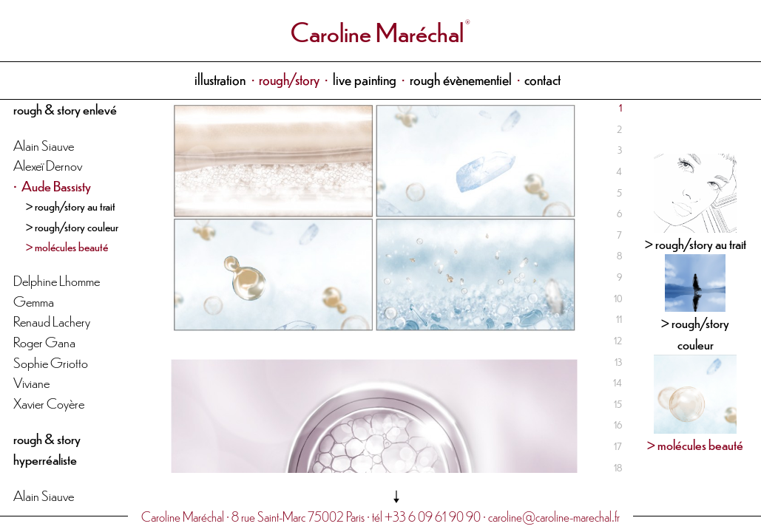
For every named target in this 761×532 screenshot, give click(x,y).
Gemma (34, 300)
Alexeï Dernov (48, 164)
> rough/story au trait (71, 205)
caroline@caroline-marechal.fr (554, 516)
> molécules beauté (67, 246)
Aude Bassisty (56, 185)
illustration (220, 79)
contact (542, 79)
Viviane (31, 382)
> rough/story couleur (72, 226)
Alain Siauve (44, 144)
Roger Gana (44, 341)
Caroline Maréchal (377, 31)
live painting (365, 79)
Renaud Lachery (52, 320)
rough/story (289, 79)
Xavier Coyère (49, 402)
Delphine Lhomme (57, 280)
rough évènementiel (461, 79)
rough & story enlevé (65, 108)
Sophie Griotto (51, 362)
